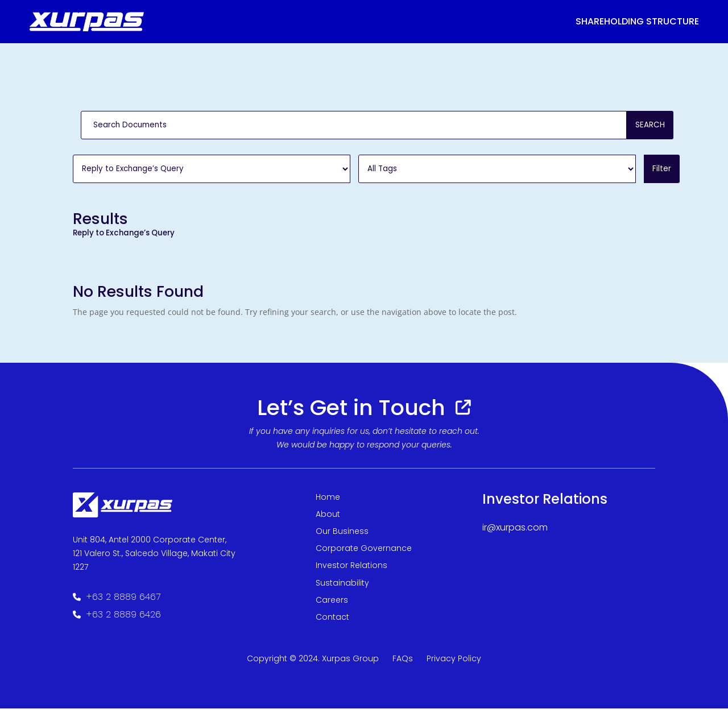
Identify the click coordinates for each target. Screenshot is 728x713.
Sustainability (342, 587)
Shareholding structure (637, 21)
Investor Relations (351, 570)
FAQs (403, 663)
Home (328, 501)
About (328, 519)
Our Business (342, 536)
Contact (332, 621)
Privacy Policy (454, 663)
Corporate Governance (364, 553)
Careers (332, 604)
